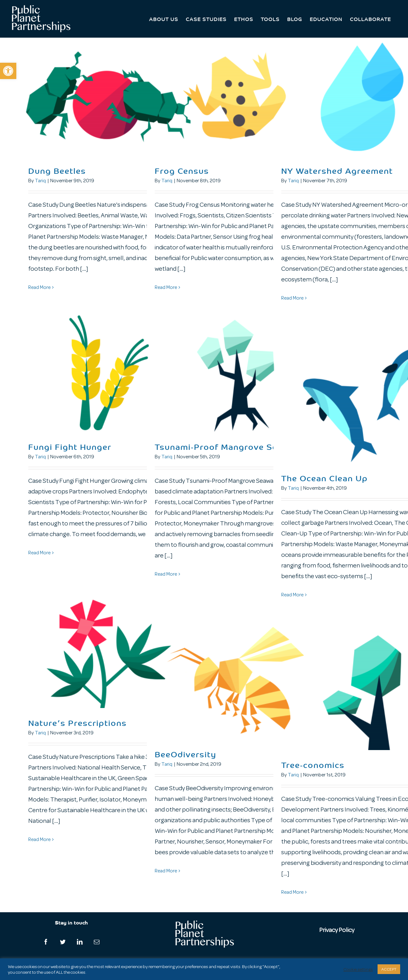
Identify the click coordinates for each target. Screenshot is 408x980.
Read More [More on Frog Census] (166, 287)
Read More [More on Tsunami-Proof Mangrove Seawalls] (166, 574)
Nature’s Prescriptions (78, 722)
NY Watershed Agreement (337, 170)
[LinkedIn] (80, 942)
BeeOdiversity (185, 754)
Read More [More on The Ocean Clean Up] (292, 595)
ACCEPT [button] (389, 969)
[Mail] (97, 942)
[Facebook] (46, 942)
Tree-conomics (313, 764)
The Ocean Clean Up (325, 478)
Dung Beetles (57, 170)
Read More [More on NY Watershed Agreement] (292, 298)
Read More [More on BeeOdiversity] (166, 871)
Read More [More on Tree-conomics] (292, 892)
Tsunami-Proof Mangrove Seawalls (230, 446)
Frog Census (182, 170)
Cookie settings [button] (358, 969)
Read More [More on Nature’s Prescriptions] (39, 839)
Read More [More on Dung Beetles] (39, 287)
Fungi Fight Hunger (70, 446)
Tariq (40, 181)
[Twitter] (63, 942)
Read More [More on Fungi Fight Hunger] (39, 553)
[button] (8, 71)
